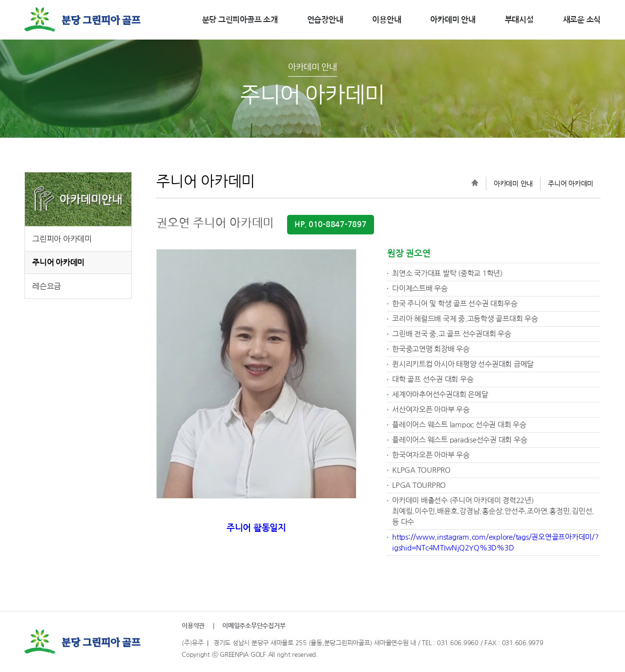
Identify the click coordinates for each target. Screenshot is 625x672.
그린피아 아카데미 (62, 239)
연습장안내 (325, 20)
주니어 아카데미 (58, 262)
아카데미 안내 (453, 20)
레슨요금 (47, 286)
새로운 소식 (582, 20)
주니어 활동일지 (256, 528)
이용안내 (386, 20)
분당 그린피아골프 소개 (240, 20)
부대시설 (519, 20)
